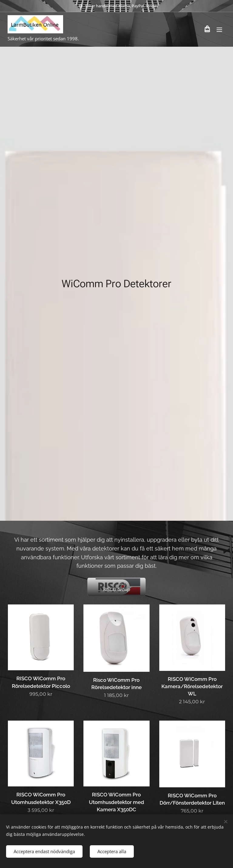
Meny (219, 30)
